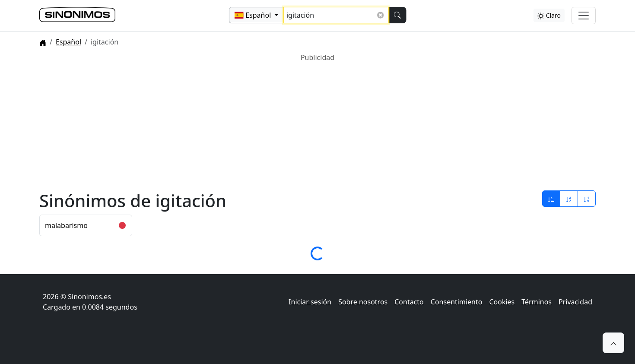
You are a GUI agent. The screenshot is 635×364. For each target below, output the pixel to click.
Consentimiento (457, 302)
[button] (613, 343)
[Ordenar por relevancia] (551, 199)
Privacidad (575, 302)
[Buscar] (397, 15)
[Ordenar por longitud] (587, 199)
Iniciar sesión (310, 302)
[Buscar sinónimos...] (336, 15)
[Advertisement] (298, 123)
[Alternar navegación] (584, 16)
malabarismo (66, 225)
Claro (549, 15)
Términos (537, 302)
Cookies (502, 302)
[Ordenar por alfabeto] (569, 199)
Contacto (409, 302)
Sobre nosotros (363, 302)
